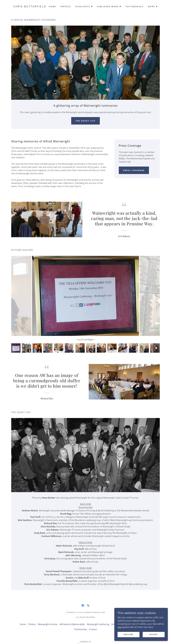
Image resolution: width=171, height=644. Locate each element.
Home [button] (23, 619)
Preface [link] (66, 6)
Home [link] (53, 6)
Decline (129, 634)
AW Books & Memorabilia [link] (72, 619)
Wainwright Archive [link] (48, 619)
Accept (154, 634)
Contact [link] (93, 624)
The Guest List (86, 121)
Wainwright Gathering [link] (98, 619)
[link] (30, 7)
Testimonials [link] (135, 6)
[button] (84, 7)
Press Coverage (134, 170)
